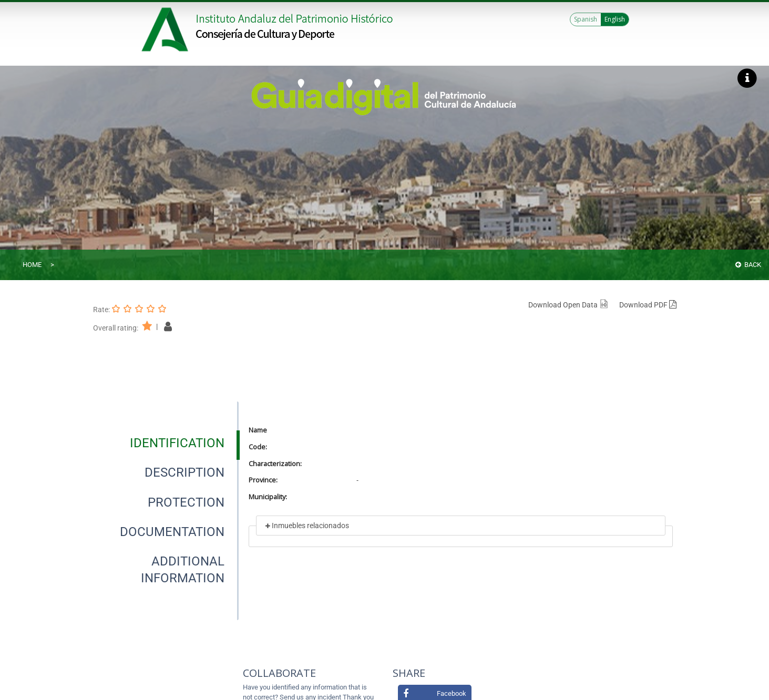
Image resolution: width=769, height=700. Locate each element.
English (615, 19)
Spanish (586, 19)
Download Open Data (568, 305)
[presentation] (166, 443)
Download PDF (648, 305)
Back (748, 265)
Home (32, 265)
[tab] (177, 443)
